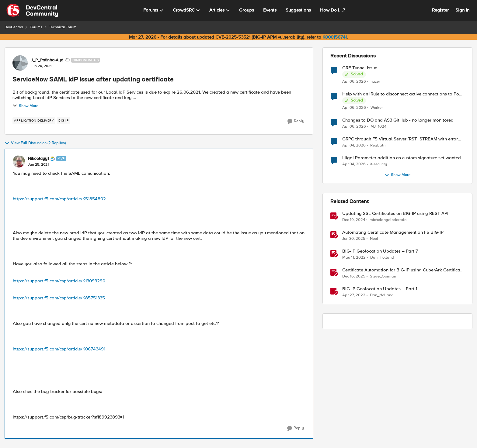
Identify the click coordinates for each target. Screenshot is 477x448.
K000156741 (335, 37)
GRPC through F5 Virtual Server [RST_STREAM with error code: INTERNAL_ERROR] (400, 139)
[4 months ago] (354, 81)
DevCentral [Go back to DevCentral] (14, 27)
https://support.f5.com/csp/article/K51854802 (59, 199)
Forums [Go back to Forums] (36, 27)
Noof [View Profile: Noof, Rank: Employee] (374, 239)
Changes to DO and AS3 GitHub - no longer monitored (398, 120)
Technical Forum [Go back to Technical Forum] (63, 27)
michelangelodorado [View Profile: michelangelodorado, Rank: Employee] (388, 220)
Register (440, 10)
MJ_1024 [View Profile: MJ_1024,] (378, 127)
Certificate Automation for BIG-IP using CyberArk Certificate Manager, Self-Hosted (403, 270)
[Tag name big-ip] (64, 121)
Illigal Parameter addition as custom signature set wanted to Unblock (402, 158)
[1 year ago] (354, 220)
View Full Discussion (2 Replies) (35, 143)
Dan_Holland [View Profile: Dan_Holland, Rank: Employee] (382, 258)
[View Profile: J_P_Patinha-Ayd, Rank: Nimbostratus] (20, 63)
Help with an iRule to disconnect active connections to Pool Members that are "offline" (403, 94)
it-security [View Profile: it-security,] (379, 164)
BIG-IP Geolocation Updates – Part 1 (380, 289)
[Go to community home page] (32, 10)
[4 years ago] (354, 258)
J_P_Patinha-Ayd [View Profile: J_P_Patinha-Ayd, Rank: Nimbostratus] (47, 60)
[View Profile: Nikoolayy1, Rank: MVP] (19, 161)
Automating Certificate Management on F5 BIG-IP (393, 232)
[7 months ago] (354, 277)
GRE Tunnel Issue (360, 68)
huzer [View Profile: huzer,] (375, 81)
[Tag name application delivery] (34, 121)
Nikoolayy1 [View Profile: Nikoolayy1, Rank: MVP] (38, 159)
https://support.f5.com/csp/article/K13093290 (59, 281)
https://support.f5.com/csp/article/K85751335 (59, 298)
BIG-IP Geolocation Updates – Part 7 (380, 251)
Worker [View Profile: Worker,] (377, 108)
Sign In (462, 10)
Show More (25, 106)
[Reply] (296, 121)
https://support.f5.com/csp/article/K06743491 (59, 349)
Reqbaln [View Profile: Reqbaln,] (378, 145)
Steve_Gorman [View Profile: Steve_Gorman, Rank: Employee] (383, 276)
